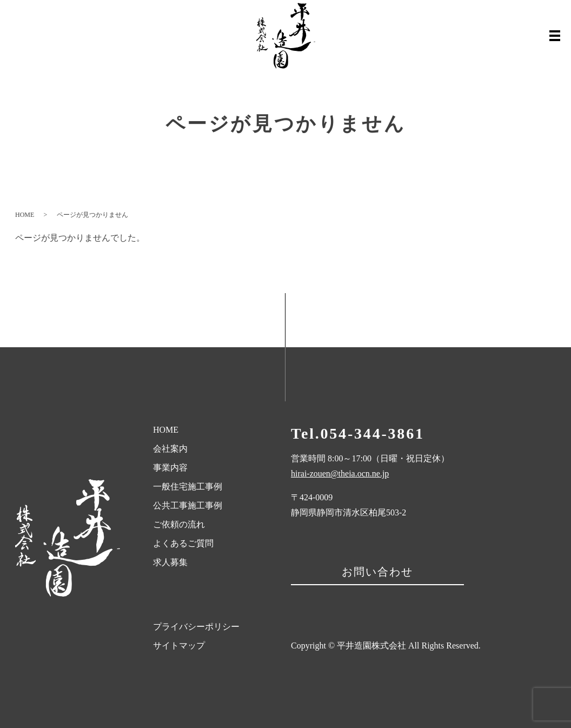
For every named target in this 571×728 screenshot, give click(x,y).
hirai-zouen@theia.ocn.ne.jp (340, 474)
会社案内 (170, 449)
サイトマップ (179, 646)
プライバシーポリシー (196, 627)
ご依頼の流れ (179, 524)
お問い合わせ (377, 572)
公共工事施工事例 (188, 505)
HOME (25, 215)
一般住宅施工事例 (188, 487)
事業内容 (170, 468)
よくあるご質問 (183, 543)
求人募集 (170, 562)
